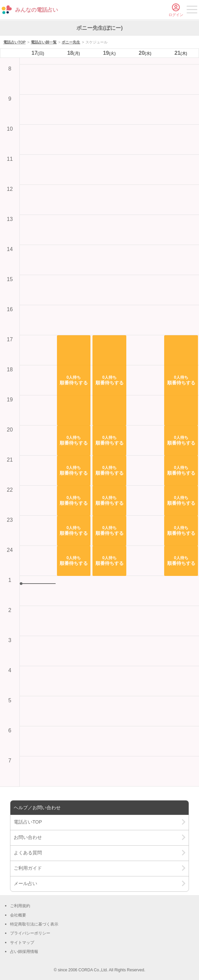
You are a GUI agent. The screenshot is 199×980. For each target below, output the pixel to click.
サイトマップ (22, 943)
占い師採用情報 (24, 952)
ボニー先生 (71, 42)
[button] (74, 380)
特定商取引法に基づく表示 (34, 924)
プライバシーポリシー (30, 933)
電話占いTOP (14, 42)
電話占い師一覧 (44, 42)
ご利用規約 (20, 906)
